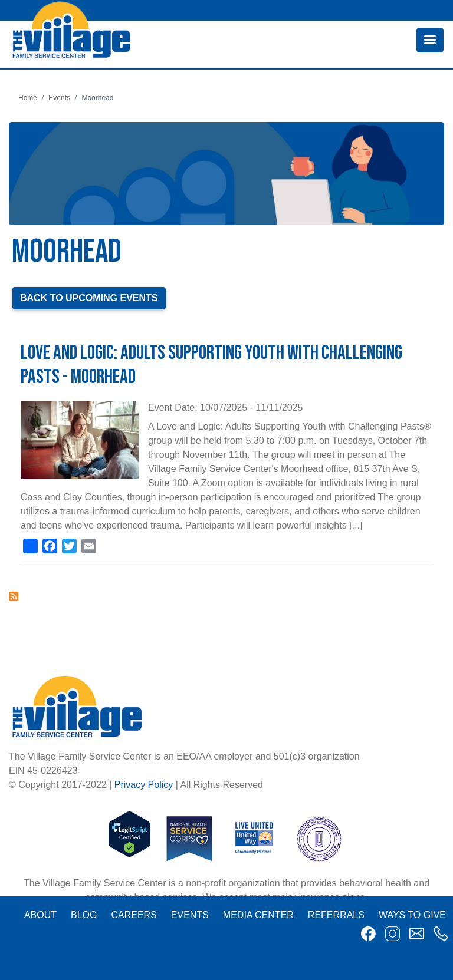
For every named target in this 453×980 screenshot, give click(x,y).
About (40, 915)
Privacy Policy (144, 785)
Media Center (258, 915)
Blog (84, 915)
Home (28, 98)
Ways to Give (412, 915)
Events (59, 98)
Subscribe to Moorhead (14, 596)
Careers (134, 915)
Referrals (336, 915)
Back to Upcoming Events (89, 298)
